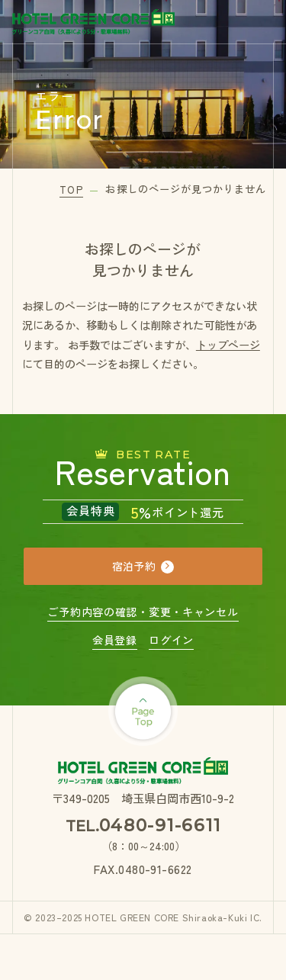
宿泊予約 (134, 566)
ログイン (171, 640)
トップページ (228, 345)
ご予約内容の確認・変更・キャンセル (143, 612)
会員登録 (115, 640)
